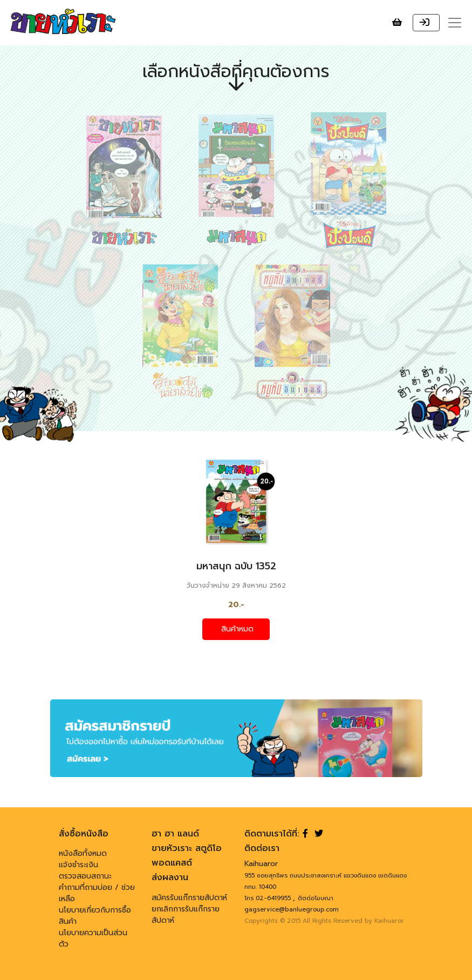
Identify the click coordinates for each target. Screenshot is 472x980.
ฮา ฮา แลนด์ (175, 834)
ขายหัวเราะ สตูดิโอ (187, 848)
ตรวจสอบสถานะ (85, 876)
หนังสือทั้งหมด (83, 853)
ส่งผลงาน (170, 877)
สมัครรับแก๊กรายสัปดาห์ (189, 898)
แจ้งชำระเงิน (78, 865)
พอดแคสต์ (172, 863)
